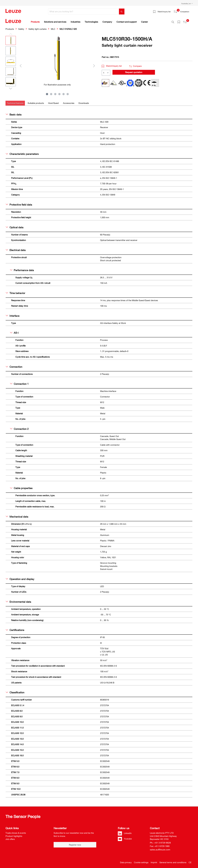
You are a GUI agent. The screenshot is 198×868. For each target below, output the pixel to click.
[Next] (94, 64)
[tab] (15, 102)
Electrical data (16, 249)
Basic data (14, 113)
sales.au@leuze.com (160, 848)
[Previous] (21, 64)
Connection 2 (19, 427)
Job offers (10, 838)
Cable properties (21, 487)
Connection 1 (19, 382)
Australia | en (186, 3)
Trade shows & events (16, 831)
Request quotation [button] (134, 71)
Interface (13, 314)
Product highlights (14, 835)
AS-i (14, 331)
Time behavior (15, 291)
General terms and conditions (173, 861)
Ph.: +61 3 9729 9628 (160, 841)
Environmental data (18, 600)
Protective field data (19, 203)
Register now (75, 843)
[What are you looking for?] (84, 12)
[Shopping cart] (191, 11)
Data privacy (126, 861)
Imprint (154, 861)
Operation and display (20, 577)
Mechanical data (17, 515)
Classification (15, 691)
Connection (14, 365)
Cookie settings (141, 861)
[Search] (122, 12)
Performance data (22, 269)
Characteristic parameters (22, 152)
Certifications (15, 628)
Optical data (15, 226)
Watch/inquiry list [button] (112, 64)
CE (190, 861)
